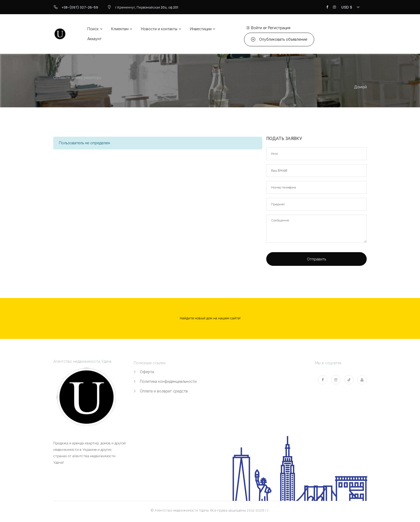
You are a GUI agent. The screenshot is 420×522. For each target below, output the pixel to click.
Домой (360, 87)
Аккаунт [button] (94, 39)
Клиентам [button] (120, 29)
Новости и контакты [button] (159, 29)
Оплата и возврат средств (164, 391)
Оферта (147, 372)
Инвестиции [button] (201, 29)
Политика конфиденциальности (168, 381)
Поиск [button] (93, 29)
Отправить (316, 259)
